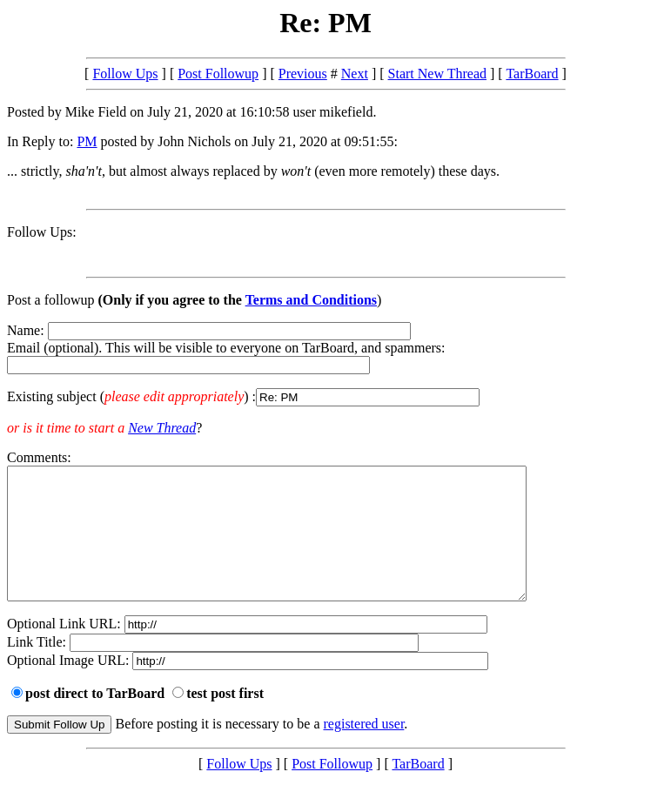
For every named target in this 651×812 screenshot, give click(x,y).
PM (87, 141)
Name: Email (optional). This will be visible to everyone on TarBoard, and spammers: (325, 365)
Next (355, 74)
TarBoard (532, 74)
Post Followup (218, 74)
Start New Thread (437, 74)
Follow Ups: (42, 232)
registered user (364, 750)
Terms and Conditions (311, 300)
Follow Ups (125, 74)
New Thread (162, 428)
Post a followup (50, 300)
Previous (303, 74)
